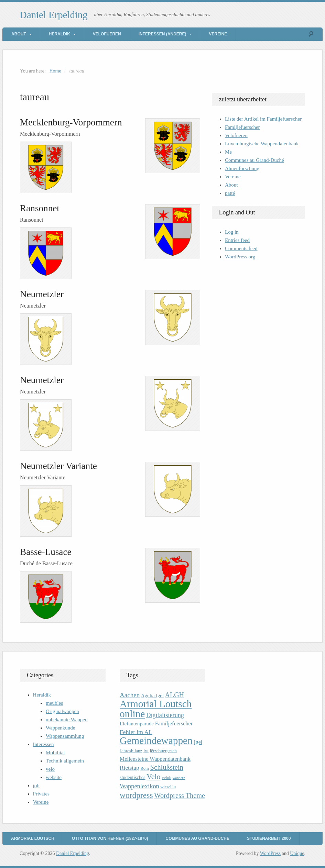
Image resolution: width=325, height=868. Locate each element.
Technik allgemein (65, 761)
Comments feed (241, 248)
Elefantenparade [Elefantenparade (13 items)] (137, 724)
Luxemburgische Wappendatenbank (262, 144)
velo (50, 769)
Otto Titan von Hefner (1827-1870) (110, 838)
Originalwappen (62, 711)
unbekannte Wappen (67, 720)
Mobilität (55, 753)
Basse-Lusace (46, 552)
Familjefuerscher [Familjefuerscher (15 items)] (174, 724)
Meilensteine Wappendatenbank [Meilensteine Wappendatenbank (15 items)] (155, 759)
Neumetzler (42, 294)
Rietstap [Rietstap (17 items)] (129, 768)
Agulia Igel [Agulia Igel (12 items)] (152, 695)
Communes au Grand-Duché (254, 160)
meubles (54, 703)
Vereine (218, 34)
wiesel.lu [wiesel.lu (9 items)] (168, 787)
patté (230, 193)
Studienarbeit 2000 (269, 838)
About (19, 34)
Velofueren (107, 34)
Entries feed (237, 240)
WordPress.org (240, 257)
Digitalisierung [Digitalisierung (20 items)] (165, 715)
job (36, 786)
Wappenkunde (60, 728)
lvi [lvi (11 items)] (146, 751)
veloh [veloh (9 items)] (166, 778)
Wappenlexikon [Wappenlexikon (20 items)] (139, 786)
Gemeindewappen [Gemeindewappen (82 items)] (156, 741)
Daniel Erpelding (54, 15)
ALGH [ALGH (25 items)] (174, 695)
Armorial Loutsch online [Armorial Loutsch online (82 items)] (156, 709)
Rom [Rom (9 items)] (144, 768)
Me (228, 152)
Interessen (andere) (162, 34)
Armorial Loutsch (33, 838)
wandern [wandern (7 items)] (179, 778)
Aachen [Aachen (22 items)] (130, 695)
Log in (232, 232)
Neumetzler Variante (58, 466)
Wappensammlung (65, 736)
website (54, 777)
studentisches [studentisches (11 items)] (132, 777)
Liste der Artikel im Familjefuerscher (263, 119)
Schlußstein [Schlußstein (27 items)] (167, 767)
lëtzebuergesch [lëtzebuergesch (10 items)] (163, 751)
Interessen (44, 744)
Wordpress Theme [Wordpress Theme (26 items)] (180, 795)
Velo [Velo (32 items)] (153, 776)
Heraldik (59, 34)
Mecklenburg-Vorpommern (71, 122)
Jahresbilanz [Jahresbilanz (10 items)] (131, 751)
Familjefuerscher (242, 127)
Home (55, 71)
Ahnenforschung (242, 168)
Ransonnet (40, 208)
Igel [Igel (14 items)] (198, 742)
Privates (41, 794)
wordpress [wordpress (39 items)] (136, 795)
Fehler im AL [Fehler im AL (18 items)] (136, 732)
